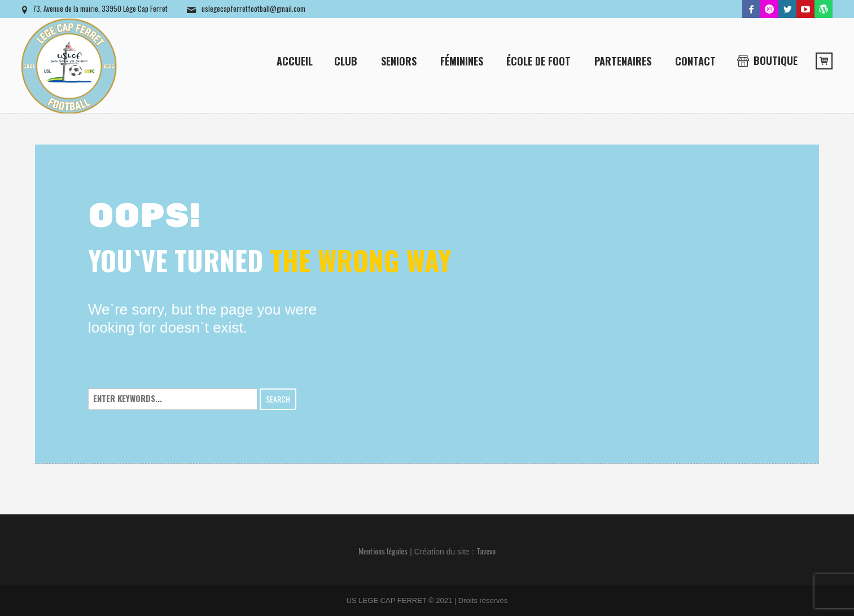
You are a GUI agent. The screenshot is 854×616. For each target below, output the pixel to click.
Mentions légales (383, 551)
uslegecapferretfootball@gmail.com (253, 8)
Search (278, 399)
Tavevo (486, 551)
